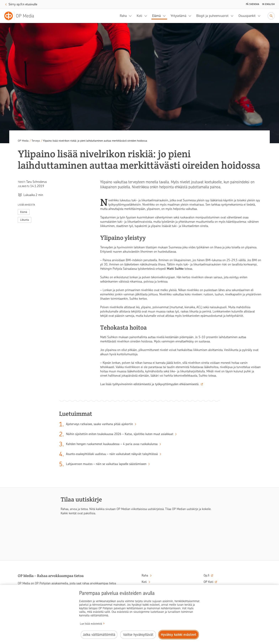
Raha (123, 16)
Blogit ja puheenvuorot (212, 16)
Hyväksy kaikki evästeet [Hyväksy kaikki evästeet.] (179, 635)
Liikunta (25, 220)
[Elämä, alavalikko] (165, 16)
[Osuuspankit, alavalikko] (260, 16)
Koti (139, 16)
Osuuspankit (247, 16)
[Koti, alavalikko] (147, 16)
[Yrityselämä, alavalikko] (191, 16)
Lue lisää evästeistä (91, 624)
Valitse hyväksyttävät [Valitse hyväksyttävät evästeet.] (138, 635)
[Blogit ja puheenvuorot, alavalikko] (233, 16)
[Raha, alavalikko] (131, 16)
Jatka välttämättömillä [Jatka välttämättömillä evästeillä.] (99, 635)
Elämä (156, 16)
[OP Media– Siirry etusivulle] (21, 16)
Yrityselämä (178, 16)
